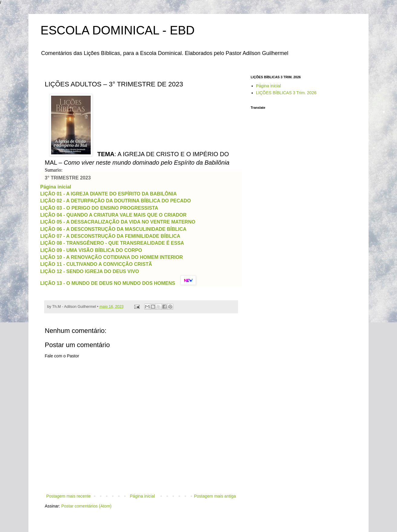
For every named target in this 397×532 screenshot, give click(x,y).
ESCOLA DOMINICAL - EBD (118, 30)
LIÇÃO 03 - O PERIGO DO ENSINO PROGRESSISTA (99, 208)
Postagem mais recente (68, 496)
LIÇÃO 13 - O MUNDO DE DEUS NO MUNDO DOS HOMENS (108, 283)
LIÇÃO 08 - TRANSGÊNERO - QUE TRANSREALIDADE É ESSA (112, 243)
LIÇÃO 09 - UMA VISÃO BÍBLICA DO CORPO (91, 250)
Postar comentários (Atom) (86, 506)
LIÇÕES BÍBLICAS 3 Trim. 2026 (286, 93)
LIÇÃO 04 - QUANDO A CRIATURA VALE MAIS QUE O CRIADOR (113, 215)
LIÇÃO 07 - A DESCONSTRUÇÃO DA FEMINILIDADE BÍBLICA (110, 236)
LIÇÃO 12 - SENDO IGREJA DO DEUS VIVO (90, 271)
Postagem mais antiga (215, 496)
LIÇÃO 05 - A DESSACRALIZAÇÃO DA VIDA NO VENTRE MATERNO (118, 222)
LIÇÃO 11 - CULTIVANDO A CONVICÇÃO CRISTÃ (96, 264)
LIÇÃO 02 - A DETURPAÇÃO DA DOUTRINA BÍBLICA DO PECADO (116, 201)
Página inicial (56, 187)
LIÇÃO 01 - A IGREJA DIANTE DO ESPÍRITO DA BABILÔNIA (108, 194)
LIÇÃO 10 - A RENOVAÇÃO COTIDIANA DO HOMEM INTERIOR (112, 257)
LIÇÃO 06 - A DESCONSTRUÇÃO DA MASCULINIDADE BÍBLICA (113, 229)
